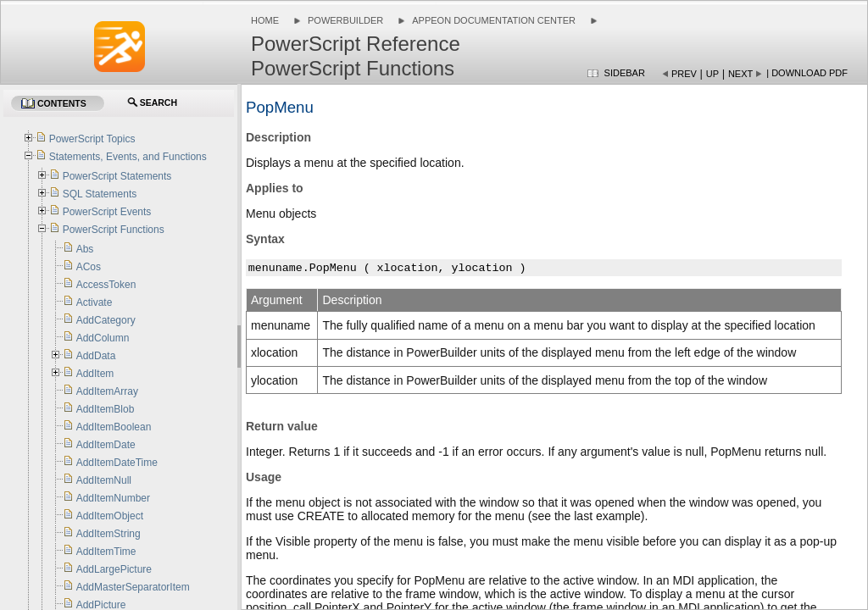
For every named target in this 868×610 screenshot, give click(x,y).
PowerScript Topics (92, 139)
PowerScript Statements (117, 176)
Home (265, 20)
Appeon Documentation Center (494, 20)
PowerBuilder (345, 20)
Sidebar (625, 73)
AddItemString (108, 534)
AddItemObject (110, 516)
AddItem (95, 374)
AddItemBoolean (114, 427)
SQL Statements (100, 194)
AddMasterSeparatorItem (133, 587)
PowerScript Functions (114, 230)
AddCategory (106, 320)
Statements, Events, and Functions (128, 157)
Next (740, 74)
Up (712, 74)
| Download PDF (807, 73)
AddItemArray (107, 391)
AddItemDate (106, 445)
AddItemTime (106, 552)
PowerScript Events (107, 212)
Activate (95, 302)
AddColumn (103, 338)
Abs (85, 249)
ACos (89, 267)
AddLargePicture (114, 569)
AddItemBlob (106, 409)
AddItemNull (104, 480)
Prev (684, 74)
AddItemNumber (113, 498)
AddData (96, 356)
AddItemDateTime (117, 463)
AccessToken (106, 285)
